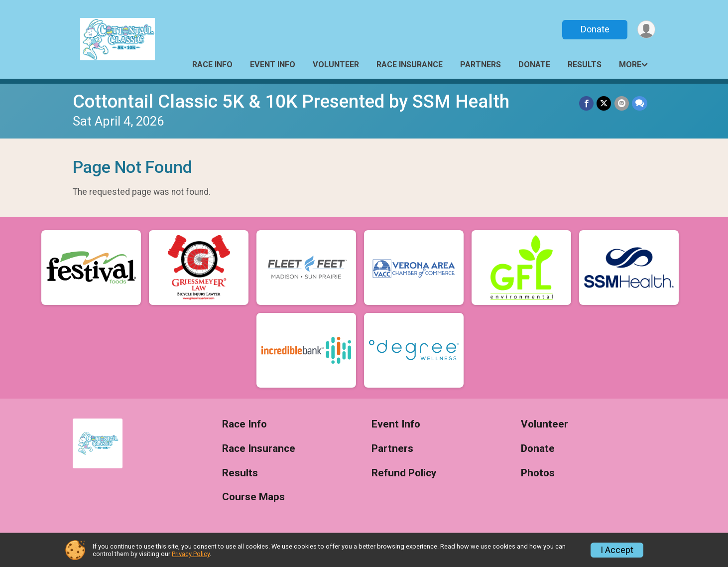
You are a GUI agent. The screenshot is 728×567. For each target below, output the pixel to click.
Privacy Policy (191, 554)
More (630, 65)
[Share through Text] (640, 103)
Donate (595, 29)
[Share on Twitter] (604, 103)
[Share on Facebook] (587, 103)
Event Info (273, 65)
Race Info (212, 65)
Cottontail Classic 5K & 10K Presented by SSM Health (291, 101)
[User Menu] (646, 30)
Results (585, 65)
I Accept (617, 550)
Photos (538, 473)
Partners (481, 65)
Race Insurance (410, 65)
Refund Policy (404, 473)
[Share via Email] (622, 103)
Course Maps (253, 497)
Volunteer (336, 65)
